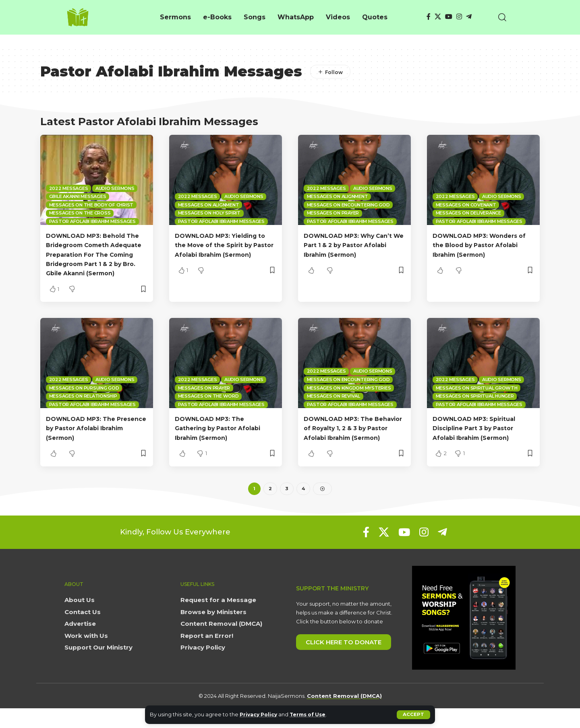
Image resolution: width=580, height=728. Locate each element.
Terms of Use (312, 715)
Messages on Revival (333, 405)
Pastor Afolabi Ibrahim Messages (92, 221)
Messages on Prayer (333, 213)
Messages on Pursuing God (84, 397)
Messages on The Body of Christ (91, 205)
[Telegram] (469, 17)
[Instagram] (459, 17)
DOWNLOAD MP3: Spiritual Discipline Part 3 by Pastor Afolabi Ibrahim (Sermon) (479, 437)
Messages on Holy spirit (209, 213)
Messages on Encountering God (348, 205)
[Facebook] (429, 17)
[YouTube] (449, 17)
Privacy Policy (260, 715)
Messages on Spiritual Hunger (475, 405)
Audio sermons (115, 188)
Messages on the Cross (80, 213)
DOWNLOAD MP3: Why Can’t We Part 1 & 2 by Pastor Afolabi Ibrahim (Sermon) (353, 245)
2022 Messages (69, 188)
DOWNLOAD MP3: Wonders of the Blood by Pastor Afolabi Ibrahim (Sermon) (480, 245)
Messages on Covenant (466, 205)
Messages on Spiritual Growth (477, 397)
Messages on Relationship (83, 405)
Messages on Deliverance (468, 213)
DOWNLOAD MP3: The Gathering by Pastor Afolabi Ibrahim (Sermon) (223, 437)
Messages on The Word (208, 405)
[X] (438, 17)
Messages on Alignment (209, 205)
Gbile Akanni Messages (78, 196)
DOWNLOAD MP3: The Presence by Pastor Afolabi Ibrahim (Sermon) (93, 437)
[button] (413, 715)
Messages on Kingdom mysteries (349, 397)
